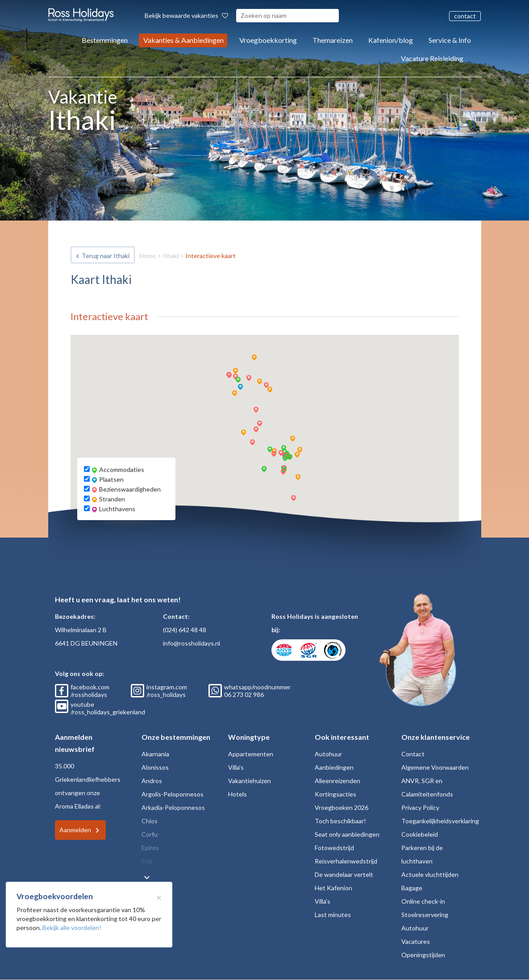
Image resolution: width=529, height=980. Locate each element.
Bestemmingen (105, 40)
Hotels (237, 794)
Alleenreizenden (337, 781)
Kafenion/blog (391, 40)
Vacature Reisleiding (432, 58)
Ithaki (171, 256)
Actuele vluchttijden (430, 874)
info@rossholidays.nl (192, 643)
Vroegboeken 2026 (342, 807)
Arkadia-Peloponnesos (173, 807)
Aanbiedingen (334, 767)
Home (148, 256)
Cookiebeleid (420, 834)
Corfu (150, 834)
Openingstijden (423, 955)
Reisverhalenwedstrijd (346, 861)
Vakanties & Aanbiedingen (183, 40)
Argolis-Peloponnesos (173, 794)
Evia (147, 861)
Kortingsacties (335, 794)
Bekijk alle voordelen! (72, 928)
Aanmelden (75, 830)
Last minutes (333, 915)
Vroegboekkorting (268, 40)
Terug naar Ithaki (106, 256)
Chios (150, 821)
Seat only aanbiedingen (347, 834)
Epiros (150, 848)
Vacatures (416, 941)
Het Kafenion (333, 888)
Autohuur (328, 754)
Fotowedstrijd (334, 848)
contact (465, 16)
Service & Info (450, 40)
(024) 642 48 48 (185, 630)
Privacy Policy (420, 807)
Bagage (412, 888)
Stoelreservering (425, 915)
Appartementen (251, 754)
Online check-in (423, 901)
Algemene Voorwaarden (435, 767)
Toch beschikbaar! (340, 821)
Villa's (236, 767)
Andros (152, 781)
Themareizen (333, 40)
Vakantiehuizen (250, 781)
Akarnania (155, 754)
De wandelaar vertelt (344, 874)
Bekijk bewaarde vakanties (186, 15)
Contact (413, 754)
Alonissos (155, 767)
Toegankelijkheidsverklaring (440, 821)
